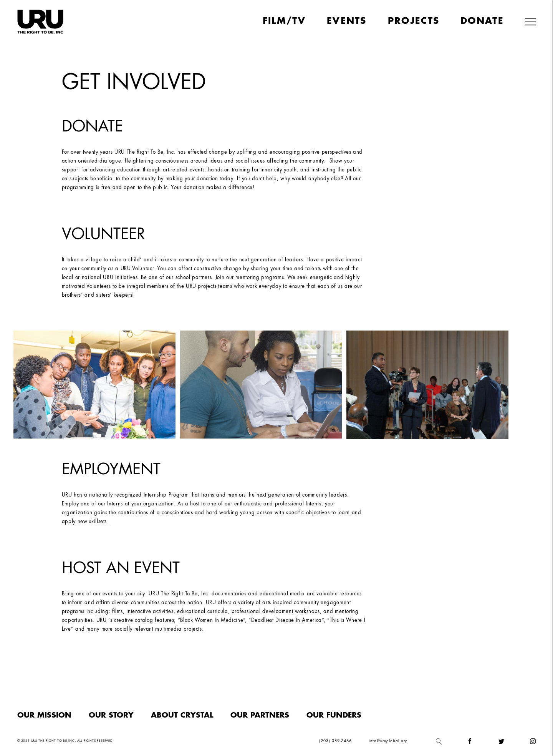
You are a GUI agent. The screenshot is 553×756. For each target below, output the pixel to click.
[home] (40, 22)
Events (347, 21)
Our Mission (44, 715)
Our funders (334, 715)
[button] (530, 22)
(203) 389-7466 (335, 741)
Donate (482, 21)
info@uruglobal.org (388, 741)
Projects (414, 21)
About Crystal (182, 715)
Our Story (111, 715)
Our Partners (260, 715)
